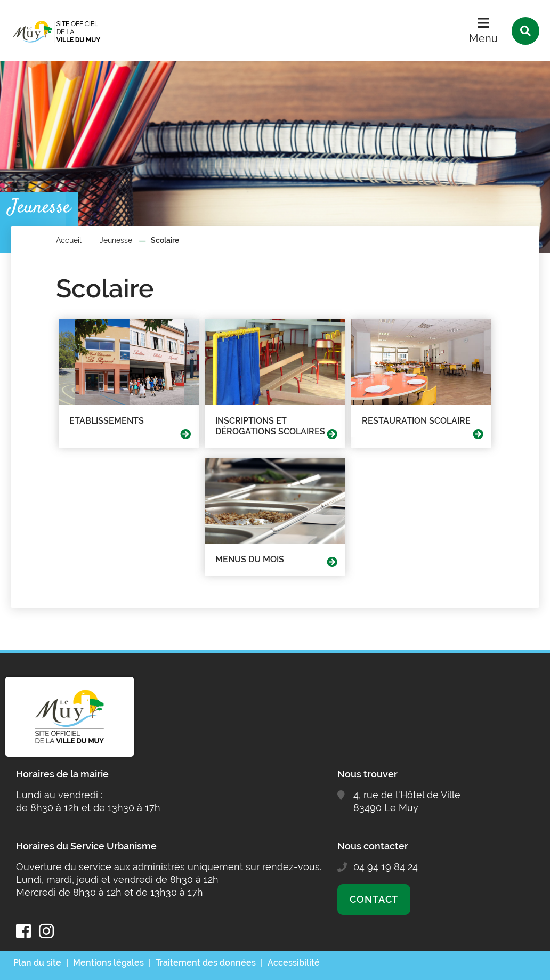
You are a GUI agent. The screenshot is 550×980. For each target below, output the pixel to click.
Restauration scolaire (416, 421)
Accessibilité (294, 963)
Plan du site (37, 963)
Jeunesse (116, 240)
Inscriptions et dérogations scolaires (270, 426)
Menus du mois (250, 559)
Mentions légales (108, 963)
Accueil (69, 240)
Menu (483, 38)
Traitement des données (206, 963)
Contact (374, 899)
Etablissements (107, 421)
